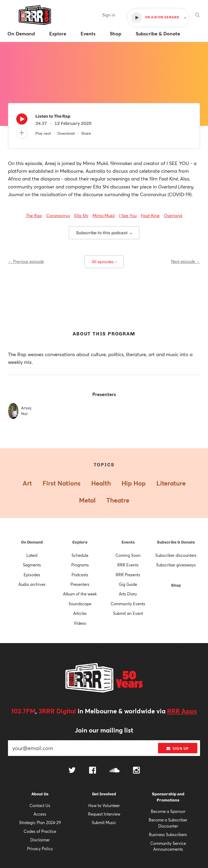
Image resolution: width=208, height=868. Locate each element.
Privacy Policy (40, 849)
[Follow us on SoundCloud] (115, 771)
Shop (176, 585)
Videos (80, 623)
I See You (128, 215)
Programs (80, 565)
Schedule (80, 555)
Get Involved (104, 794)
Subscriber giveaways (176, 565)
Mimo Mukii (104, 215)
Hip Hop (134, 483)
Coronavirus (58, 215)
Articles (80, 613)
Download (66, 133)
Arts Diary (128, 594)
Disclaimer (40, 840)
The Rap (34, 215)
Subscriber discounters (176, 555)
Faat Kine (150, 215)
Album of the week (80, 594)
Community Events (128, 604)
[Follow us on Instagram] (136, 771)
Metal (87, 500)
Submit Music (104, 822)
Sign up (178, 748)
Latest (32, 555)
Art (27, 483)
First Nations (62, 483)
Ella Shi (81, 215)
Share (86, 133)
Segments (32, 565)
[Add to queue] (22, 133)
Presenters (80, 584)
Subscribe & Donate (176, 542)
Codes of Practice (40, 831)
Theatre (118, 500)
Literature (171, 483)
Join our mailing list (104, 730)
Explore (80, 542)
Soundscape (80, 604)
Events (128, 542)
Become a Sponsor (168, 811)
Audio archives (32, 584)
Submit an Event (128, 613)
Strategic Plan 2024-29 (40, 822)
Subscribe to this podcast (104, 233)
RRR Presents (128, 575)
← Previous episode (26, 261)
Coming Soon (128, 555)
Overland (173, 215)
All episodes (104, 262)
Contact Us (40, 805)
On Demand (32, 542)
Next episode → (186, 261)
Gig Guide (128, 584)
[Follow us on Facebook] (93, 771)
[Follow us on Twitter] (72, 771)
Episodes (32, 575)
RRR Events (128, 565)
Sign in (109, 15)
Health (101, 483)
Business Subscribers (168, 834)
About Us (40, 794)
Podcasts (80, 575)
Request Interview (104, 814)
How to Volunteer (104, 805)
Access (40, 814)
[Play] (22, 120)
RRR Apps (182, 711)
